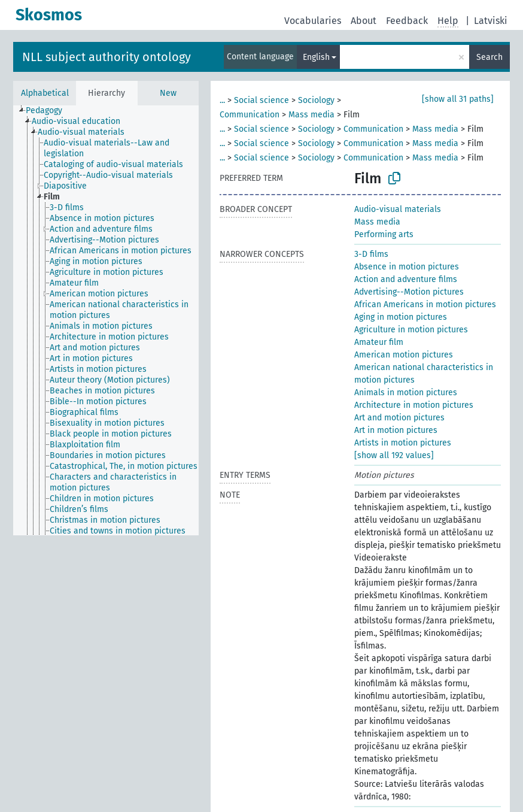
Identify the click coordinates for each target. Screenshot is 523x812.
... (222, 100)
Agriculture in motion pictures (411, 330)
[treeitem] (49, 111)
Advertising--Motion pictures (409, 292)
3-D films (371, 254)
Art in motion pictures (396, 430)
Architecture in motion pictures (414, 405)
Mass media (311, 115)
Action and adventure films (406, 279)
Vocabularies (313, 21)
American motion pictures (404, 355)
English (316, 57)
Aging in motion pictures (401, 317)
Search (489, 57)
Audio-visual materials (398, 209)
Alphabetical (45, 93)
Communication (250, 115)
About (364, 21)
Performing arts (384, 234)
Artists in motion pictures (403, 443)
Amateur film (379, 342)
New (168, 93)
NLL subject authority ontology (107, 57)
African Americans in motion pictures (425, 304)
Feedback (407, 21)
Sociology (316, 100)
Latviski (491, 21)
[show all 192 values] (394, 455)
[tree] (106, 320)
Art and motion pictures (399, 418)
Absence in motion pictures (407, 267)
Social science (261, 100)
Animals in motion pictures (406, 393)
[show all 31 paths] (458, 99)
